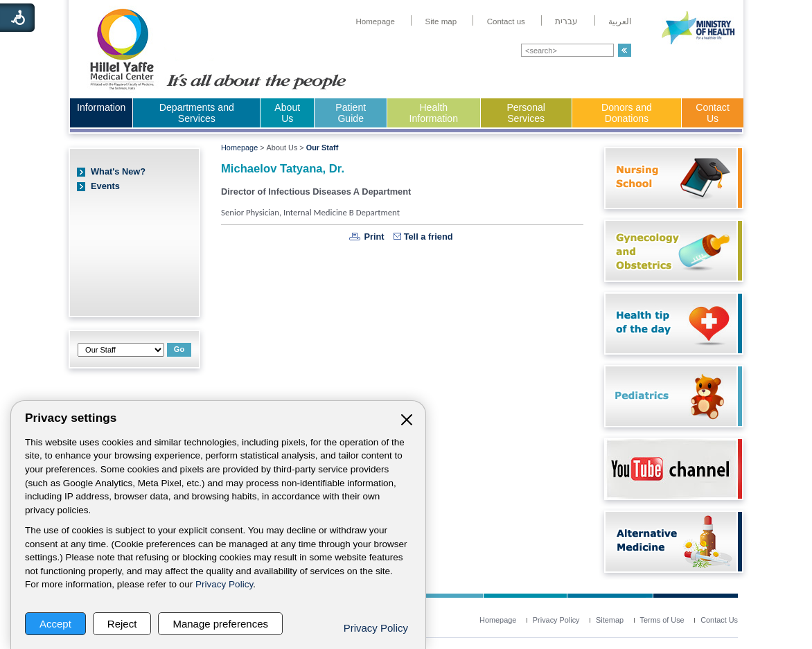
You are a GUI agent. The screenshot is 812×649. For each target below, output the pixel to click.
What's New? (118, 171)
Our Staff (323, 148)
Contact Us (713, 113)
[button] (625, 50)
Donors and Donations (627, 113)
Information (101, 107)
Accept (55, 624)
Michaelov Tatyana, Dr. (283, 169)
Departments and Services (197, 113)
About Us (287, 113)
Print (374, 237)
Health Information (434, 113)
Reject (122, 624)
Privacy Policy (224, 584)
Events (105, 186)
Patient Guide (351, 113)
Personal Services (526, 113)
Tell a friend (429, 237)
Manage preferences (220, 624)
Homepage (239, 148)
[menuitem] (375, 21)
